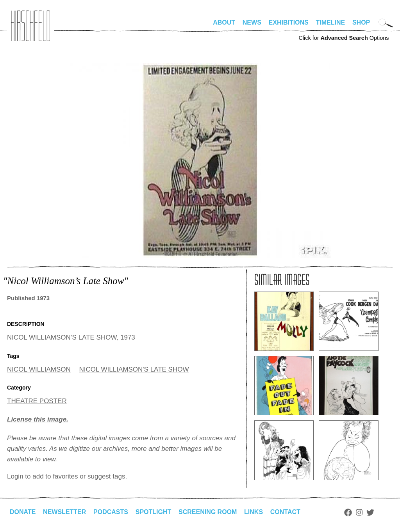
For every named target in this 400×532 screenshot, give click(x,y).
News (252, 22)
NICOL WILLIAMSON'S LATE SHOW (134, 369)
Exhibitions (289, 22)
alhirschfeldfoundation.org (30, 26)
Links (254, 512)
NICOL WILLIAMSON (39, 369)
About (224, 22)
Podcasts (111, 512)
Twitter (370, 512)
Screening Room (208, 512)
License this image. (38, 419)
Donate (23, 512)
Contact (285, 512)
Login (15, 476)
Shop (361, 22)
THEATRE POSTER (37, 401)
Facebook (348, 512)
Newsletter (64, 512)
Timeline (331, 22)
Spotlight (154, 512)
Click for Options (344, 38)
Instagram (359, 512)
